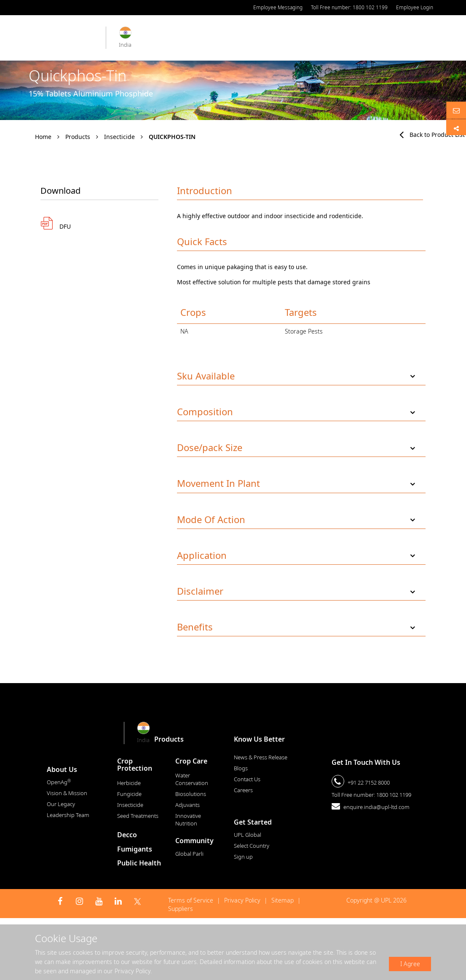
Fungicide (129, 794)
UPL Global (248, 835)
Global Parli (189, 854)
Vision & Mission (67, 793)
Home (43, 137)
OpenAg (59, 782)
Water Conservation (192, 779)
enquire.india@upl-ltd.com (376, 807)
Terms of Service (191, 900)
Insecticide (119, 137)
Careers (243, 790)
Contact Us (247, 779)
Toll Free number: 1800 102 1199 (349, 7)
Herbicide (129, 783)
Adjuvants (187, 805)
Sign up (243, 857)
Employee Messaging (278, 7)
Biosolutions (191, 794)
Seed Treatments (138, 816)
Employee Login (415, 7)
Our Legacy (61, 804)
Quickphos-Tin (172, 137)
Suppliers (181, 909)
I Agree (410, 964)
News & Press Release (261, 757)
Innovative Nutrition (188, 820)
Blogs (241, 768)
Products (78, 137)
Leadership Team (68, 815)
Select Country (252, 846)
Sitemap (283, 900)
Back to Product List (432, 135)
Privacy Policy (242, 900)
